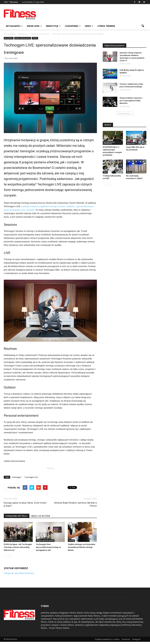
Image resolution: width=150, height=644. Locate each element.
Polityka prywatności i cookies (107, 639)
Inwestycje (53, 26)
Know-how (34, 26)
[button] (143, 26)
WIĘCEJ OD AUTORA (41, 516)
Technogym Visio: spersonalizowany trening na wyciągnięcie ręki (48, 547)
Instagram (136, 639)
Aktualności (14, 26)
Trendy (35, 38)
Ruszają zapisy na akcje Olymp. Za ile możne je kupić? (25, 504)
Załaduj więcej (124, 114)
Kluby (129, 172)
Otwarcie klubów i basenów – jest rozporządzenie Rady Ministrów (131, 101)
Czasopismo (73, 26)
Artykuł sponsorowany (23, 38)
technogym (17, 477)
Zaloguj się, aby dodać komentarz (19, 573)
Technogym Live (31, 477)
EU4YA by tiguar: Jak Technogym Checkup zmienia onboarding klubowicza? (18, 547)
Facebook (126, 639)
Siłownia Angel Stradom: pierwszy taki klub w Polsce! (76, 504)
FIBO (105, 172)
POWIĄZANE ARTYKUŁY (17, 516)
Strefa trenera (106, 26)
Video (89, 26)
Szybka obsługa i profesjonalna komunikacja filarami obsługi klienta (81, 547)
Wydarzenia (131, 144)
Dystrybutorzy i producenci (109, 143)
